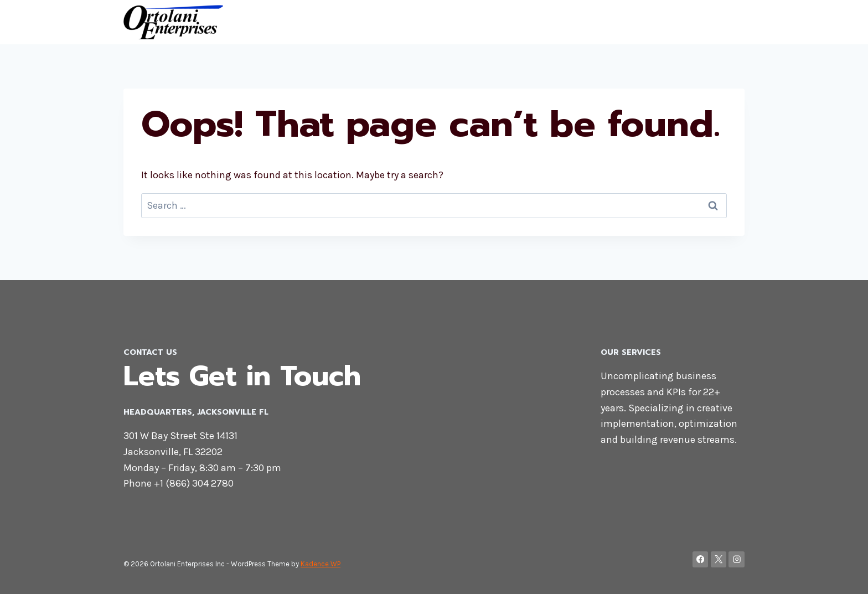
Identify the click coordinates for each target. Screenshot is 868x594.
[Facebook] (701, 559)
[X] (719, 559)
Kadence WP (321, 564)
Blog (728, 22)
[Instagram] (737, 559)
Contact (690, 22)
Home (647, 22)
